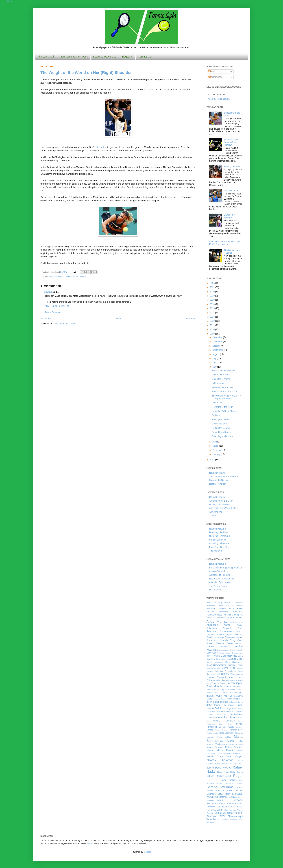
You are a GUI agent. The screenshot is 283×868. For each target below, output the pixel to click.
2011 (213, 325)
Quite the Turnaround (219, 536)
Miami (210, 750)
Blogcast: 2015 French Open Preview (231, 142)
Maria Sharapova (56, 276)
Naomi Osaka (215, 756)
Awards (231, 631)
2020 (213, 292)
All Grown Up (216, 512)
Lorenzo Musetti (226, 727)
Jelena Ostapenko (235, 699)
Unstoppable (215, 590)
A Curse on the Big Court (221, 501)
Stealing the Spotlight (219, 480)
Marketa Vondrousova (217, 744)
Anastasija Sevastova (216, 618)
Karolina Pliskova (226, 712)
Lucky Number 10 (232, 191)
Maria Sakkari (224, 737)
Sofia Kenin (224, 794)
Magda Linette (212, 733)
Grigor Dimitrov (227, 690)
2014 (213, 313)
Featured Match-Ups (105, 57)
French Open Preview (222, 387)
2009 (213, 334)
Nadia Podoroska (235, 753)
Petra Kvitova (223, 768)
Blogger (147, 852)
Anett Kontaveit (236, 622)
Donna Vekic (229, 668)
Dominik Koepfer (213, 668)
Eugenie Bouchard (216, 677)
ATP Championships (218, 603)
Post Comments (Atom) (65, 324)
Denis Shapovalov (234, 662)
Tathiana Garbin (71, 276)
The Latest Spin (46, 57)
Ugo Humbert (230, 810)
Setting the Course (221, 428)
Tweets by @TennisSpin (218, 99)
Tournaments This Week (74, 57)
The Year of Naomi (218, 586)
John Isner (213, 705)
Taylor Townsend (228, 803)
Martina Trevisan (236, 744)
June (215, 363)
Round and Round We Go (224, 392)
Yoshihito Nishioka (229, 820)
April (215, 442)
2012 (213, 321)
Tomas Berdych (226, 807)
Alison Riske (236, 609)
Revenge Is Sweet (221, 420)
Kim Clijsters (230, 718)
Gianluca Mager (213, 690)
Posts (213, 72)
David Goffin (237, 659)
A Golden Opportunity (220, 582)
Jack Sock (229, 696)
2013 (213, 317)
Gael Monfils (214, 686)
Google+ (11, 1)
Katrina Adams (222, 715)
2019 (213, 296)
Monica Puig (222, 753)
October (217, 346)
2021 (213, 287)
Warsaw (83, 276)
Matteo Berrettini (234, 747)
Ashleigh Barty (233, 628)
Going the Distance (221, 379)
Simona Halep (224, 790)
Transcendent (216, 551)
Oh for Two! (217, 403)
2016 (213, 304)
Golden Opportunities (219, 504)
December (218, 337)
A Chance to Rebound (220, 575)
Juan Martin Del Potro (225, 707)
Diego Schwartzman (216, 665)
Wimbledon (213, 819)
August (216, 354)
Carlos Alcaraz (235, 643)
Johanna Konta (236, 702)
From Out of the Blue (219, 547)
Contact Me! (145, 57)
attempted (101, 147)
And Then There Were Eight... (224, 508)
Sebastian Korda (234, 783)
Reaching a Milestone (222, 436)
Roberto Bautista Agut (219, 776)
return (151, 89)
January (217, 454)
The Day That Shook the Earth (224, 477)
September (218, 350)
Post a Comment (53, 312)
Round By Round (217, 529)
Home (119, 319)
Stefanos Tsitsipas (228, 797)
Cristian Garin (237, 653)
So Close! (217, 415)
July (215, 358)
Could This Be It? (220, 424)
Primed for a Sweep (221, 432)
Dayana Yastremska (215, 662)
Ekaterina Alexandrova (225, 671)
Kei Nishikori (236, 714)
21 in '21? (214, 515)
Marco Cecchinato (226, 733)
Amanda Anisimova (217, 612)
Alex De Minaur (234, 606)
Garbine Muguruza (233, 687)
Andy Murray (217, 621)
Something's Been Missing (225, 411)
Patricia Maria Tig (228, 764)
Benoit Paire (219, 637)
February (217, 450)
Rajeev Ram (223, 772)
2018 (213, 300)
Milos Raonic (226, 750)
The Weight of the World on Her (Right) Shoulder (86, 73)
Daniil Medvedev (229, 656)
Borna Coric (213, 640)
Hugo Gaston (221, 693)
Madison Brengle (221, 730)
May (215, 367)
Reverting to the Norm (222, 407)
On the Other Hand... (222, 375)
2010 (213, 329)
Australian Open (216, 631)
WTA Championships (231, 816)
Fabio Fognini (235, 677)
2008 (213, 460)
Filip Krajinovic (232, 680)
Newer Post (47, 319)
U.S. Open (217, 810)
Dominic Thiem (235, 665)
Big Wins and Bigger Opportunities (226, 568)
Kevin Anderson (214, 718)
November (218, 342)
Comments (215, 77)
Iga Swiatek (236, 693)
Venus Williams (224, 813)
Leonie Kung (226, 724)
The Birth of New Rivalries (232, 252)
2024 (213, 283)
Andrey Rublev (235, 618)
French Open (235, 683)
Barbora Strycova (225, 634)
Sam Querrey (229, 780)
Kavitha (48, 292)
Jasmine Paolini (220, 699)
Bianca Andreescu (234, 637)
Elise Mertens (237, 674)
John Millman (229, 705)
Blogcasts (127, 57)
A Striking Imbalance (219, 543)
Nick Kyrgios (235, 756)
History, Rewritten (218, 484)
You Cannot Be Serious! (223, 371)
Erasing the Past (232, 167)
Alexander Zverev (216, 609)
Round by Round (217, 473)
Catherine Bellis (225, 650)
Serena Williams (220, 787)
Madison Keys (236, 730)
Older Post (190, 319)
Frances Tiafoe (219, 683)
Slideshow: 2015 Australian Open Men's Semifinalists (225, 243)
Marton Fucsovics (215, 747)
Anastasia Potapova (233, 615)
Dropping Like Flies (218, 532)
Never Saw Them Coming (222, 579)
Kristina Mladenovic (224, 721)
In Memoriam (218, 383)
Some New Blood (218, 540)
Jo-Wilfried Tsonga (217, 702)
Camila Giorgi (228, 640)
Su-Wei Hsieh (223, 800)
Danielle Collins (213, 656)
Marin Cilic (235, 741)
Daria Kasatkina (223, 659)
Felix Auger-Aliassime (216, 680)
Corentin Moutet (225, 653)
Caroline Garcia (217, 647)
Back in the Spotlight (229, 216)
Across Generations (219, 571)
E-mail (90, 843)
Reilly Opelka (236, 772)
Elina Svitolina (222, 674)
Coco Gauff (212, 653)
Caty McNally (237, 650)
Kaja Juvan (232, 708)
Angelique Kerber (219, 625)
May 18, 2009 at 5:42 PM (57, 306)
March (216, 446)
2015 (213, 308)
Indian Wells (214, 696)
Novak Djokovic (220, 760)
